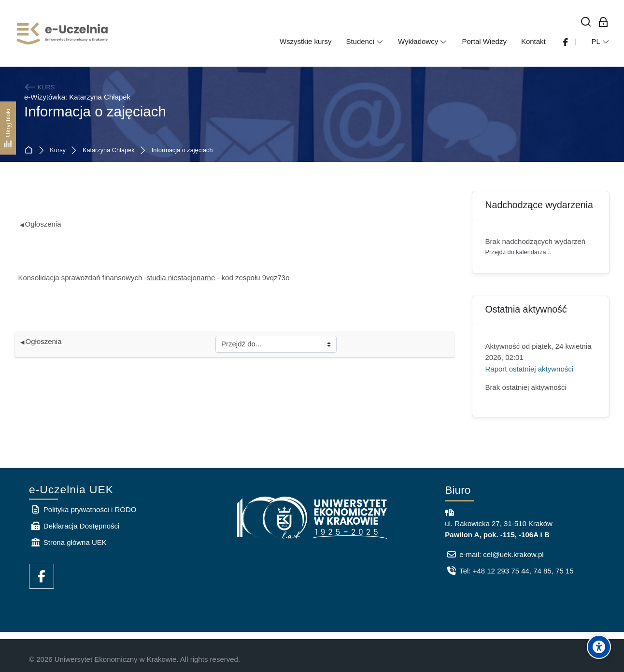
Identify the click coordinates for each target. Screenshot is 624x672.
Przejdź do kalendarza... (518, 252)
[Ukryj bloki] (8, 128)
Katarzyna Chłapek (109, 150)
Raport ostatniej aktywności (530, 369)
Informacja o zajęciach (182, 150)
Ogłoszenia (41, 224)
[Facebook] (42, 576)
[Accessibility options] (599, 647)
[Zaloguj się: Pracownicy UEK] (603, 22)
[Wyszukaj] (586, 22)
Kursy (58, 150)
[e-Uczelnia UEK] (63, 33)
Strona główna (31, 150)
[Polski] (600, 42)
